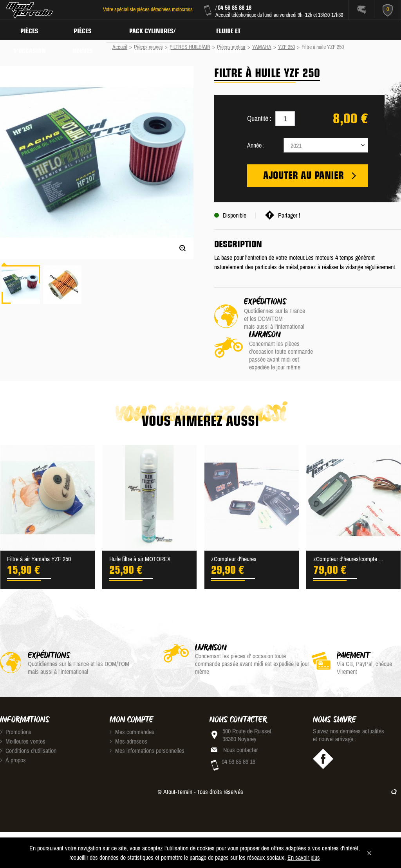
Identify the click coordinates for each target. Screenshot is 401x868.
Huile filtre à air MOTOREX (140, 535)
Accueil (120, 47)
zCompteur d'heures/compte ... (348, 535)
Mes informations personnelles (147, 726)
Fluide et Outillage (234, 30)
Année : (256, 145)
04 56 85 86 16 (235, 7)
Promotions (16, 708)
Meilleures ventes (23, 717)
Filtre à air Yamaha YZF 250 (39, 535)
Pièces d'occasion (30, 30)
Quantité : (259, 118)
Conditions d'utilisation (28, 726)
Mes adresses (128, 717)
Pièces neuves (85, 30)
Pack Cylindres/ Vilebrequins (156, 30)
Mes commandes (132, 708)
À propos (13, 736)
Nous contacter (240, 726)
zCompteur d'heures (234, 535)
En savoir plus (304, 857)
